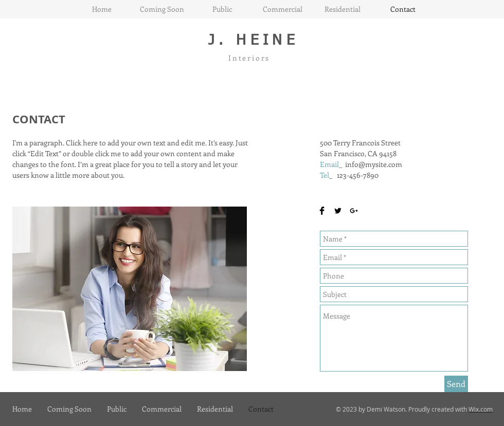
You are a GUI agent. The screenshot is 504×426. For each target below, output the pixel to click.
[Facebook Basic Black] (322, 211)
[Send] (456, 384)
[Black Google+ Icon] (354, 211)
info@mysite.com (374, 164)
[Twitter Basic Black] (338, 211)
